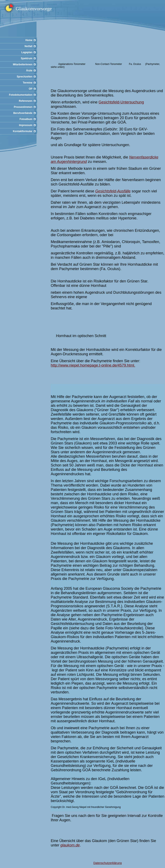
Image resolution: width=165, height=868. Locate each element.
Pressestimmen (23, 107)
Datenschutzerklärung (108, 863)
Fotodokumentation (21, 95)
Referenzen (26, 101)
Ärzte (29, 71)
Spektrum (27, 58)
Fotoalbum (26, 119)
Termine (28, 83)
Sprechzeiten (25, 77)
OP (31, 89)
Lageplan (27, 52)
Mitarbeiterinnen (23, 64)
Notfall (29, 46)
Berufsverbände (23, 113)
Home (29, 40)
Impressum (26, 125)
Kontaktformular (23, 131)
